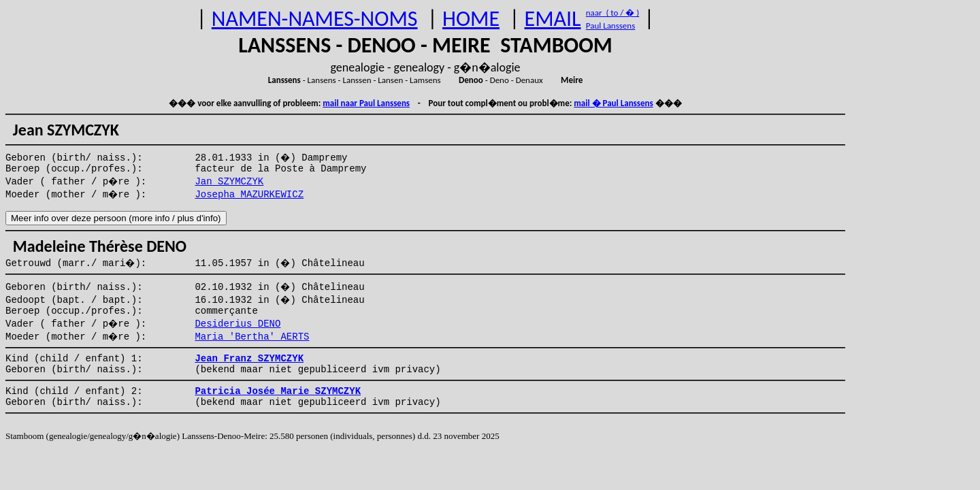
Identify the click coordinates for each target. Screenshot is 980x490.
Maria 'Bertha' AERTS (252, 337)
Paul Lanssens (611, 26)
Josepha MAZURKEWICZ (249, 195)
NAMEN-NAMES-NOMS (315, 19)
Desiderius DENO (238, 324)
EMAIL (553, 19)
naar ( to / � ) (612, 13)
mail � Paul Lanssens (613, 103)
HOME (471, 19)
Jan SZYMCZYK (229, 182)
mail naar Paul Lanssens (366, 103)
